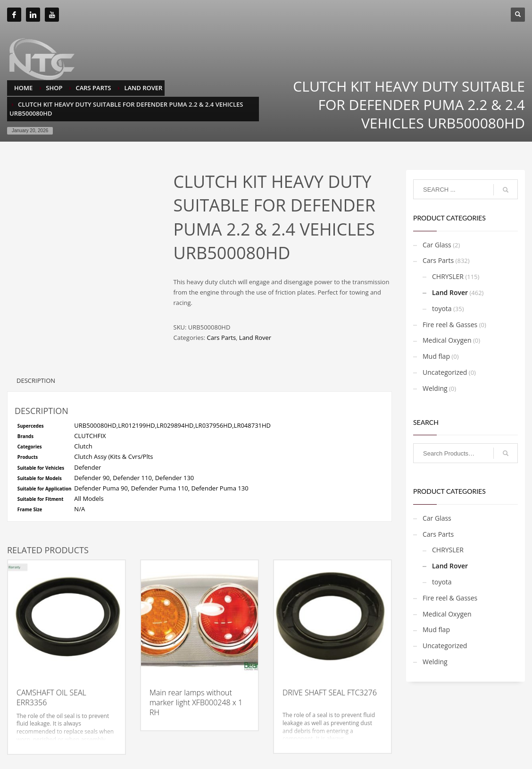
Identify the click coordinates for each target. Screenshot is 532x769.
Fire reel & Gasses (450, 325)
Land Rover (255, 338)
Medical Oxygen (447, 340)
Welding (435, 388)
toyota (442, 308)
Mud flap (436, 356)
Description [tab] (36, 380)
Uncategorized (445, 372)
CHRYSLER (448, 276)
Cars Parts (221, 338)
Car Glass (437, 245)
